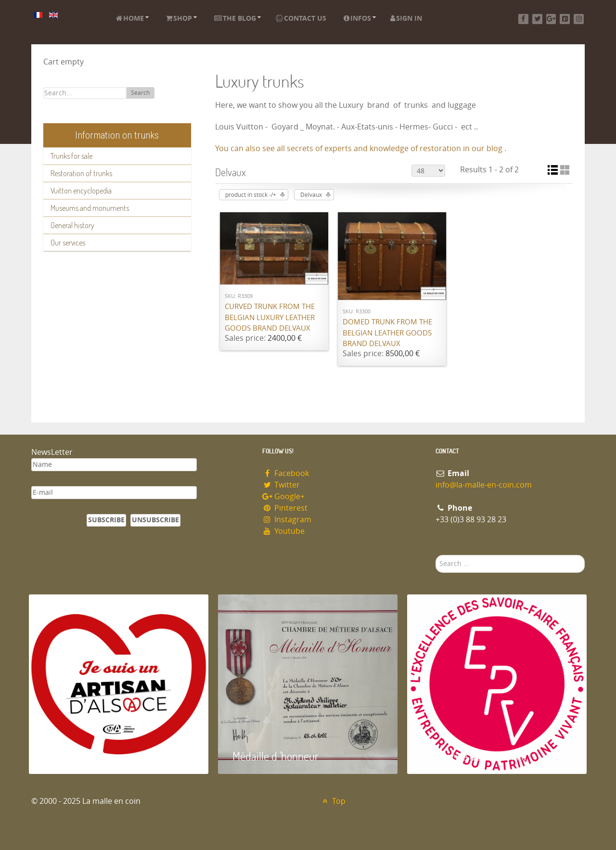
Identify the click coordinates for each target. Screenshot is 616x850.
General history (72, 225)
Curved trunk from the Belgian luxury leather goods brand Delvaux (270, 317)
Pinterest (285, 508)
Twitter (281, 485)
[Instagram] (579, 19)
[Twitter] (537, 19)
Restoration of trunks (81, 173)
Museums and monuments (90, 208)
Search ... (436, 555)
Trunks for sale (71, 156)
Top (333, 801)
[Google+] (551, 19)
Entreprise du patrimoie (474, 756)
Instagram (287, 520)
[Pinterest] (565, 19)
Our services (68, 243)
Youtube (283, 531)
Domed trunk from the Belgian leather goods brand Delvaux (387, 333)
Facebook (286, 473)
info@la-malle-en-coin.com (484, 485)
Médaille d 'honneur (276, 756)
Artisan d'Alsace (78, 756)
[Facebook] (523, 19)
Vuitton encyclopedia (81, 191)
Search (140, 93)
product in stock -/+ (251, 195)
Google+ (283, 496)
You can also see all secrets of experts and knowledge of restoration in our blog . (361, 148)
